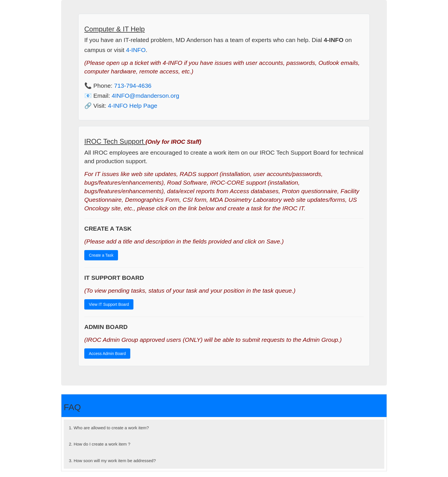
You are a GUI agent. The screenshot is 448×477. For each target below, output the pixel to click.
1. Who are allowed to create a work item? (109, 428)
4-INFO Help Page (133, 106)
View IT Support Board (109, 304)
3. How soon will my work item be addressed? (112, 461)
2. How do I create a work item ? (100, 444)
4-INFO (136, 50)
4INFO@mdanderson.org (145, 96)
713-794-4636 (133, 86)
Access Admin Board (107, 354)
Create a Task (101, 255)
